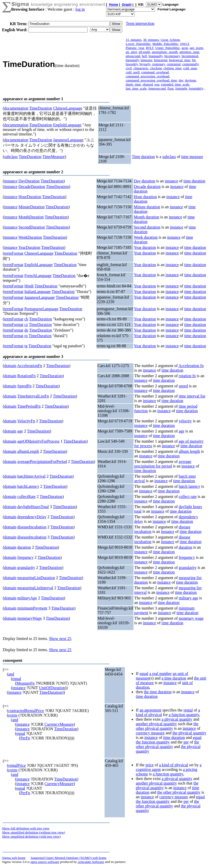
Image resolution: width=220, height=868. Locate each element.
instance (11, 181)
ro (26, 336)
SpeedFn (24, 386)
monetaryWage (29, 618)
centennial (174, 64)
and (11, 674)
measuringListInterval (35, 588)
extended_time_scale (175, 84)
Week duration (146, 237)
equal (17, 679)
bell (144, 56)
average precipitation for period (163, 464)
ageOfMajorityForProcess (38, 441)
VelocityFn (26, 421)
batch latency (189, 486)
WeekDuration (30, 237)
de (26, 330)
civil (129, 68)
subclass (11, 157)
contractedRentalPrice (26, 711)
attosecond (133, 56)
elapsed (148, 84)
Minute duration (147, 207)
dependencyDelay (32, 517)
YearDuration (29, 247)
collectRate (26, 497)
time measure (192, 157)
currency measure (150, 733)
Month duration (147, 217)
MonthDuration (31, 217)
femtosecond (157, 88)
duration (24, 547)
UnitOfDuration (52, 688)
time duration (194, 181)
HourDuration (30, 197)
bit (194, 60)
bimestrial (160, 60)
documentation (16, 108)
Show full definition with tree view (26, 828)
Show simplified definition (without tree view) (33, 832)
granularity (26, 568)
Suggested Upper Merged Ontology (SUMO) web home (69, 858)
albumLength (28, 451)
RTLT (150, 48)
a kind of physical (174, 765)
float (171, 88)
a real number (161, 674)
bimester (146, 60)
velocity (185, 421)
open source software (45, 862)
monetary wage (191, 618)
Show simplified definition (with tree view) (31, 836)
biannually (156, 56)
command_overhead (155, 72)
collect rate (188, 497)
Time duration (143, 157)
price (149, 765)
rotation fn (187, 376)
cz (26, 325)
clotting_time (172, 68)
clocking (156, 68)
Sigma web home (14, 858)
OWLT (184, 44)
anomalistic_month (165, 52)
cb (26, 319)
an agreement (150, 710)
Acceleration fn (191, 366)
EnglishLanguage (67, 125)
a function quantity (184, 715)
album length (189, 451)
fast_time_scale (136, 88)
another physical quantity (156, 724)
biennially (132, 60)
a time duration (174, 678)
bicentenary (172, 56)
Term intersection (140, 23)
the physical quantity (189, 733)
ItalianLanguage (38, 292)
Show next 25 (60, 639)
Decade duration (147, 187)
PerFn (25, 738)
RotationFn (26, 376)
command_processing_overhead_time (151, 80)
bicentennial (190, 56)
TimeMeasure (54, 157)
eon (157, 84)
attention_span (189, 52)
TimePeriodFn (29, 406)
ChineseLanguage (68, 108)
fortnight (181, 88)
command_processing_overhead (147, 76)
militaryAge (27, 598)
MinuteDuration (32, 207)
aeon (185, 48)
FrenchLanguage (38, 276)
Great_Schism (170, 40)
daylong (190, 80)
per (186, 742)
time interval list (192, 396)
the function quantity (153, 742)
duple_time (133, 84)
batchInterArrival (31, 476)
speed (183, 386)
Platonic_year (135, 48)
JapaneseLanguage (68, 140)
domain (10, 366)
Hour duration (145, 197)
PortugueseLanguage (41, 309)
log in (80, 9)
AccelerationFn (30, 366)
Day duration (145, 181)
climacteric (141, 68)
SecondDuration (32, 227)
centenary (158, 64)
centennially (190, 64)
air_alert (131, 52)
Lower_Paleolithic (138, 44)
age (20, 431)
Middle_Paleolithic (165, 44)
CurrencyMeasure (59, 724)
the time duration (158, 692)
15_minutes (133, 40)
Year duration (145, 247)
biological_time (180, 60)
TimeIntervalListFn (33, 396)
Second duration (147, 227)
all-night (144, 52)
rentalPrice (17, 765)
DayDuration (29, 181)
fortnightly (196, 88)
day (181, 80)
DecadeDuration (32, 187)
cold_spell (133, 72)
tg (26, 346)
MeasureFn (25, 683)
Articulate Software (91, 862)
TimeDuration (41, 108)
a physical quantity (177, 719)
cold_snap (190, 68)
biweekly (132, 64)
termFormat (14, 253)
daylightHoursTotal (33, 507)
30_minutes (151, 40)
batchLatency (28, 486)
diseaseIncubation (32, 527)
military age (188, 598)
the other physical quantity (167, 726)
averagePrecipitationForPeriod (42, 462)
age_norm (196, 48)
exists (13, 715)
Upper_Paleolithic (168, 48)
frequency (25, 557)
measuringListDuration (36, 578)
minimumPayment (32, 608)
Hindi (29, 286)
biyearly (145, 64)
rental (188, 710)
